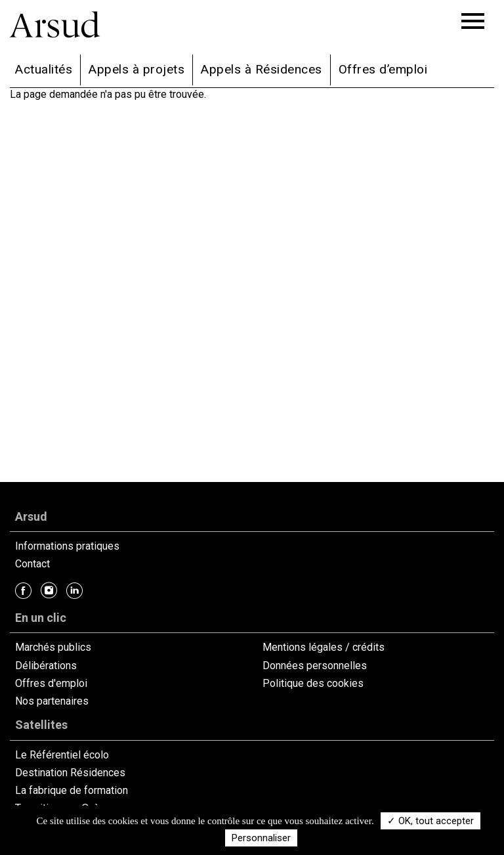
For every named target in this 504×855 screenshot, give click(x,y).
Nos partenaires (52, 701)
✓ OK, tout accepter (430, 821)
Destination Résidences (70, 773)
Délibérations (46, 666)
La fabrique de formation (72, 790)
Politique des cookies (313, 683)
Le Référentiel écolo (62, 755)
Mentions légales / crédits (324, 647)
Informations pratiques (67, 546)
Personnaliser (261, 838)
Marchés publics (53, 647)
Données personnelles (315, 666)
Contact (32, 564)
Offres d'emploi (51, 683)
